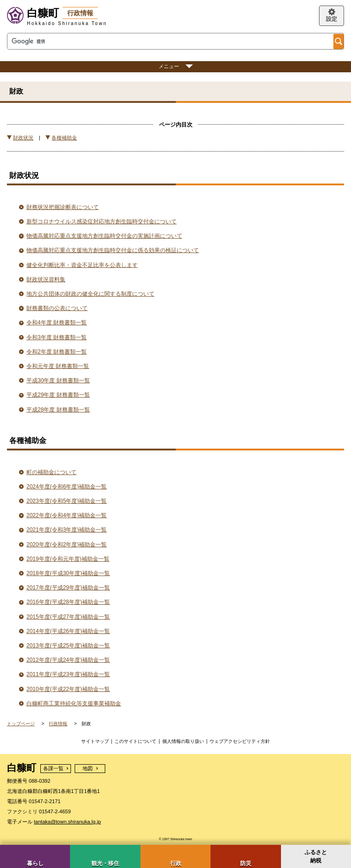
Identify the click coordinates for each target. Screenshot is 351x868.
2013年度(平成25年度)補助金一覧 (68, 646)
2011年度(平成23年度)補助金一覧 (68, 674)
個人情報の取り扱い (183, 741)
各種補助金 (64, 138)
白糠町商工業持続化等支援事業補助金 (74, 703)
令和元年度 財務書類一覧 (58, 366)
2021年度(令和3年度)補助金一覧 (67, 530)
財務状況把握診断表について (63, 207)
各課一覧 (53, 768)
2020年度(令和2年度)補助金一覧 (67, 545)
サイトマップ (95, 741)
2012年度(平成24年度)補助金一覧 (68, 660)
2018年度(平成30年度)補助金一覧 (68, 573)
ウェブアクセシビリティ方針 (240, 741)
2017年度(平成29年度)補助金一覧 (68, 588)
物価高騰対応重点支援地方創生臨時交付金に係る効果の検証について (113, 250)
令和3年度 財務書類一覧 (57, 337)
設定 (332, 19)
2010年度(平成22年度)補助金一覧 (68, 689)
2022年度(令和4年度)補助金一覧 (67, 515)
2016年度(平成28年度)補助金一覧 (68, 602)
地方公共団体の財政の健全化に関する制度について (90, 294)
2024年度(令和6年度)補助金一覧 (67, 487)
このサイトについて (135, 741)
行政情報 (58, 724)
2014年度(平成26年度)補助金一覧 (68, 631)
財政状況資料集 (46, 279)
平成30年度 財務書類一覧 (58, 380)
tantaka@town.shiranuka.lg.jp (67, 822)
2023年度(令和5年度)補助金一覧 (67, 501)
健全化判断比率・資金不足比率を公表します (82, 265)
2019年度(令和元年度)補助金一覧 (68, 559)
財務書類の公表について (57, 308)
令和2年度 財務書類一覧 (57, 352)
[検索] (169, 41)
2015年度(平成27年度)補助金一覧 (68, 617)
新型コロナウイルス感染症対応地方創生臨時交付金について (102, 222)
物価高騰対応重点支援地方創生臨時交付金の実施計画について (104, 236)
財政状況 (23, 138)
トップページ (21, 724)
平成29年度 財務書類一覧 (58, 395)
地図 (88, 768)
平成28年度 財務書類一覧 (58, 410)
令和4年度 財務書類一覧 (57, 323)
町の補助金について (51, 472)
